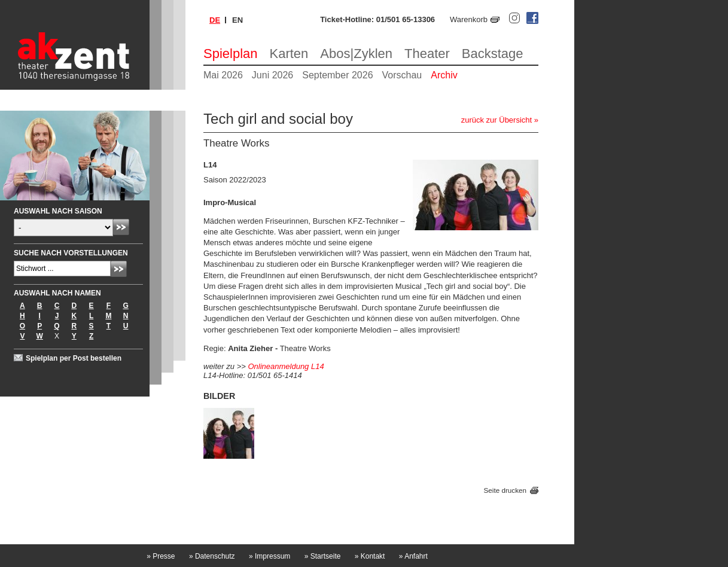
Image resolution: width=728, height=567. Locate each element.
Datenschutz (212, 556)
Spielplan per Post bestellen (74, 358)
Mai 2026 (223, 75)
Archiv (444, 75)
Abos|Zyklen (356, 54)
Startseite (323, 556)
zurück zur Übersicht (496, 120)
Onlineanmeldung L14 (286, 366)
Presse (161, 556)
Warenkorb (469, 19)
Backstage (493, 54)
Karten (289, 54)
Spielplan (231, 54)
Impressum (269, 556)
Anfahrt (413, 556)
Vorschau (402, 75)
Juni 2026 (272, 75)
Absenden (121, 227)
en (237, 20)
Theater (427, 54)
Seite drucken (505, 490)
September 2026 (337, 75)
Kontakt (370, 556)
